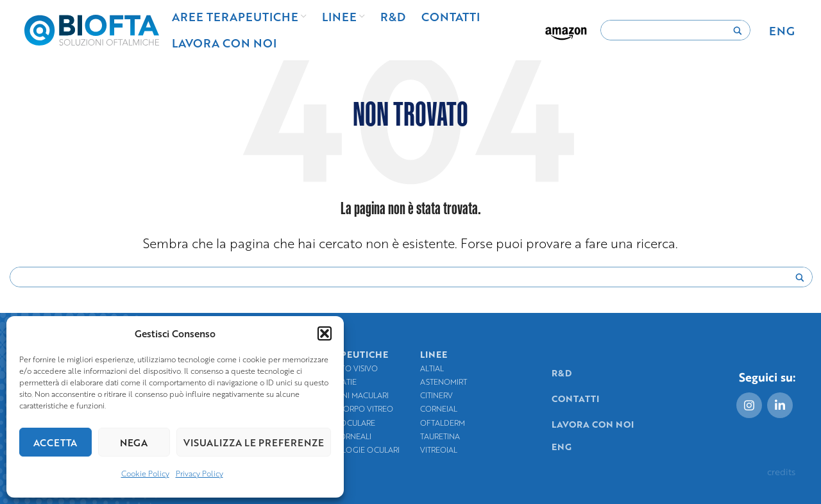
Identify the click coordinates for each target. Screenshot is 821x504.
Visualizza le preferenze (254, 442)
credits (781, 472)
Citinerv (436, 395)
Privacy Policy (199, 474)
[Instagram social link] (749, 405)
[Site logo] (92, 29)
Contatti (575, 399)
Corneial (439, 409)
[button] (325, 333)
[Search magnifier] (738, 34)
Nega (134, 442)
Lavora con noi (593, 424)
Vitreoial (439, 450)
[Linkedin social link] (780, 405)
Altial (432, 368)
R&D (562, 373)
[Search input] (670, 31)
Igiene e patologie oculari (344, 450)
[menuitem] (782, 30)
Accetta (55, 442)
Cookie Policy (145, 474)
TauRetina (440, 436)
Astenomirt (444, 382)
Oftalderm (443, 423)
